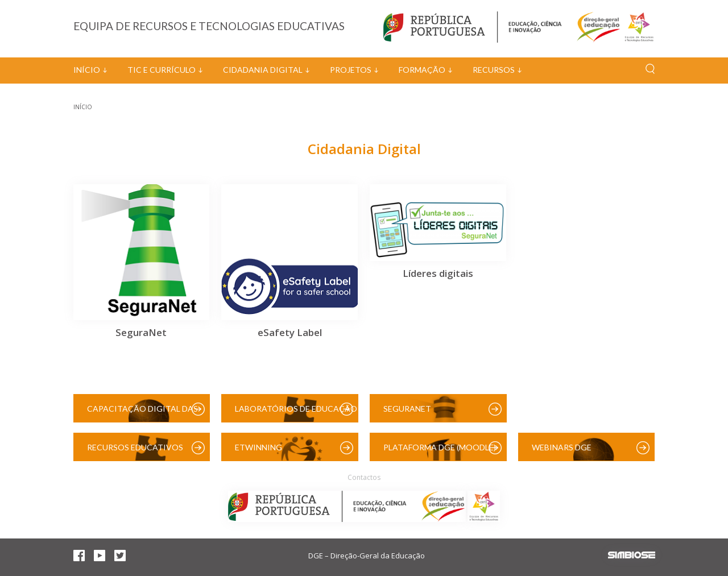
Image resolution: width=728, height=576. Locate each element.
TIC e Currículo (162, 70)
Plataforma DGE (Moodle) (440, 447)
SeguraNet (407, 409)
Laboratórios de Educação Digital (296, 413)
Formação (422, 70)
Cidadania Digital (263, 70)
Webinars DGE (562, 447)
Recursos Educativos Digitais (135, 452)
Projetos (351, 70)
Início (87, 70)
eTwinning (258, 447)
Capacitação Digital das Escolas (142, 413)
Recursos (494, 70)
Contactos (364, 477)
